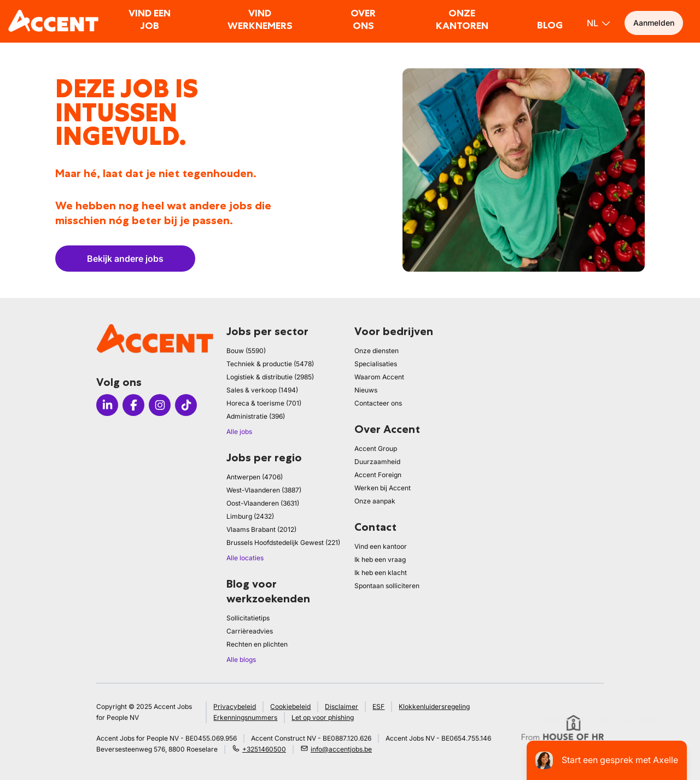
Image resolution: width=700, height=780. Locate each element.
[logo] (53, 21)
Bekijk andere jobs (125, 259)
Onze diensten (377, 351)
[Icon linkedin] (107, 405)
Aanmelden (654, 23)
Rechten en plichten (257, 644)
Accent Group (376, 448)
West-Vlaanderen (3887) (264, 490)
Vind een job (150, 19)
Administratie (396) (256, 416)
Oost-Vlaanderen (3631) (263, 503)
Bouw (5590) (246, 351)
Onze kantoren (462, 19)
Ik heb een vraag (380, 559)
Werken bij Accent (383, 488)
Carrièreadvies (250, 631)
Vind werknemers (260, 19)
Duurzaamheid (377, 462)
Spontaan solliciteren (387, 586)
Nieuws (366, 390)
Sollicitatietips (248, 618)
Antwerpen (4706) (255, 477)
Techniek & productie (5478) (270, 364)
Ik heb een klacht (381, 573)
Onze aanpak (375, 501)
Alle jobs (239, 432)
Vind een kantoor (381, 546)
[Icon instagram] (160, 405)
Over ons (363, 19)
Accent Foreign (378, 475)
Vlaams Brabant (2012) (261, 529)
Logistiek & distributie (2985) (270, 377)
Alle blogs (241, 659)
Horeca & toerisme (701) (264, 403)
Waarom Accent (379, 377)
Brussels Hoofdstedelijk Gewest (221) (283, 543)
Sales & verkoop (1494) (262, 390)
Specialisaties (376, 364)
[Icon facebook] (133, 405)
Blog (550, 25)
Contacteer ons (378, 403)
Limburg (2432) (250, 516)
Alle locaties (245, 558)
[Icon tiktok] (186, 405)
